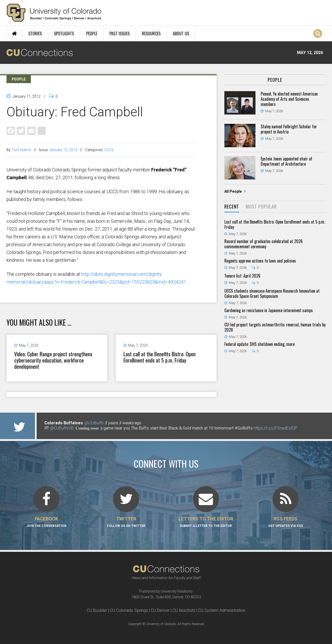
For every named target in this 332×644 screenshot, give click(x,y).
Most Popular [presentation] (261, 206)
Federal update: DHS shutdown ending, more (260, 344)
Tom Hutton (21, 150)
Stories (35, 33)
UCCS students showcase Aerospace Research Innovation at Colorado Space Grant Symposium (272, 293)
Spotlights (64, 33)
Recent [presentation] (232, 206)
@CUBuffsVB (62, 428)
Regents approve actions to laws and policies (260, 261)
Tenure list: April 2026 (242, 276)
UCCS (109, 150)
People (92, 33)
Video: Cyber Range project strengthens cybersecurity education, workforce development (53, 360)
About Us (181, 33)
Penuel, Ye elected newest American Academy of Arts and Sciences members (289, 99)
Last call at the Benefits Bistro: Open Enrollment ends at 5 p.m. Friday (160, 357)
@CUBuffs (94, 423)
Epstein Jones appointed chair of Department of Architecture (286, 161)
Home (14, 33)
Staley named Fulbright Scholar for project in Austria (289, 129)
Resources (151, 33)
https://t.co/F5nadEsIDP (275, 428)
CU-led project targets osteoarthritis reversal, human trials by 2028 (275, 327)
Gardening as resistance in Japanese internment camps (269, 310)
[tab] (232, 207)
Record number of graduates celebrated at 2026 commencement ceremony (264, 244)
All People (233, 191)
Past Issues (120, 33)
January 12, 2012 (63, 150)
